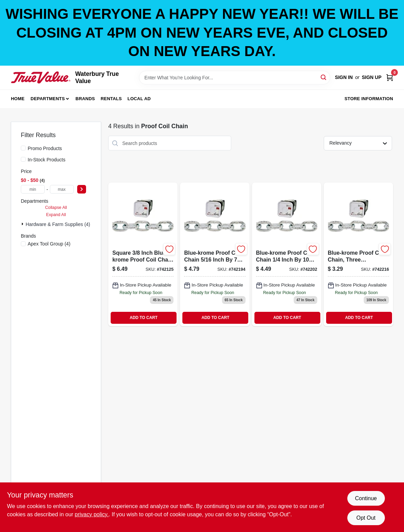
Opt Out (366, 518)
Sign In (344, 77)
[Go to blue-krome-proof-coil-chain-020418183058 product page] (358, 254)
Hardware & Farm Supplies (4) (58, 224)
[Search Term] (235, 78)
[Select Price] (82, 189)
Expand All (56, 215)
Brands (85, 99)
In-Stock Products (47, 160)
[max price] (62, 189)
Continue (366, 498)
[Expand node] (23, 224)
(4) (49, 244)
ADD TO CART (144, 318)
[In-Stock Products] (23, 159)
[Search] (324, 77)
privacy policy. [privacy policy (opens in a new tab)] (92, 514)
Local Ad (139, 99)
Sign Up (372, 77)
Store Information (369, 99)
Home (18, 99)
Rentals (111, 99)
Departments (48, 99)
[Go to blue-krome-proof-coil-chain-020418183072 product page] (287, 254)
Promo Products (45, 148)
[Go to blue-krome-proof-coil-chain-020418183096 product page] (215, 254)
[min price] (33, 189)
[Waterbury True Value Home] (41, 77)
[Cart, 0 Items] (390, 77)
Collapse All (56, 208)
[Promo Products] (23, 148)
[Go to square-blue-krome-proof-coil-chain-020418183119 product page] (143, 254)
